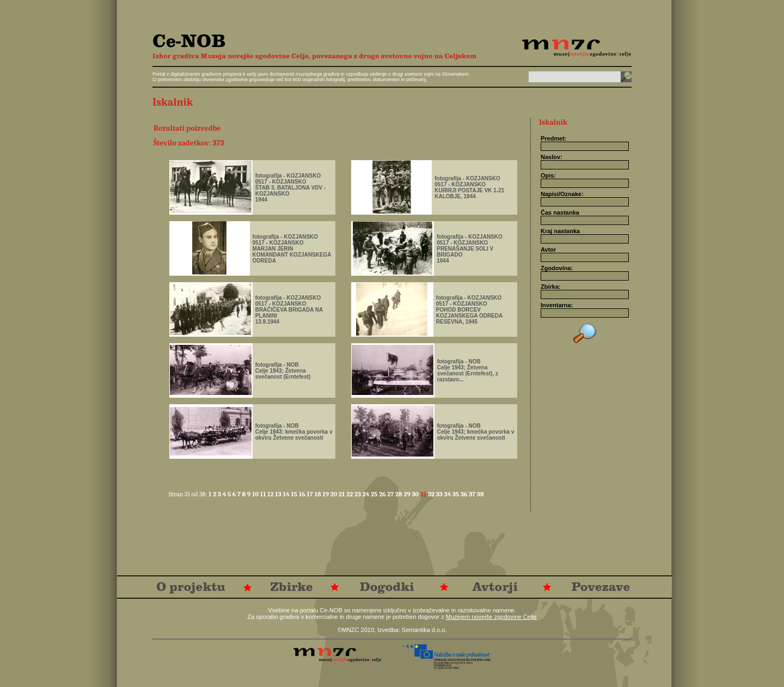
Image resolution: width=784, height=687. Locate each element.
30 (416, 494)
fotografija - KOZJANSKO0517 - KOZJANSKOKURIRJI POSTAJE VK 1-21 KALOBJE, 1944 (469, 187)
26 (383, 494)
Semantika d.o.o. (424, 630)
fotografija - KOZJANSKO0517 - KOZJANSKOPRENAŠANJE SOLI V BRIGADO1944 (470, 249)
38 (480, 494)
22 (350, 494)
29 (408, 494)
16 (303, 494)
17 (310, 494)
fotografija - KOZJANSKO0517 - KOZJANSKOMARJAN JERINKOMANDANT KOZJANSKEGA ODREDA (292, 249)
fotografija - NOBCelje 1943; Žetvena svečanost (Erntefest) (283, 371)
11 (264, 494)
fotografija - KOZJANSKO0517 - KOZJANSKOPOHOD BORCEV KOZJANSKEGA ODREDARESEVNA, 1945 (469, 310)
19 (326, 494)
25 (375, 494)
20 (335, 494)
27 (391, 494)
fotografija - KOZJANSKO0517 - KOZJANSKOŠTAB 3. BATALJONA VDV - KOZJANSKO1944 (291, 188)
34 (448, 494)
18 (318, 494)
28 (399, 494)
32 (432, 494)
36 (465, 494)
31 (424, 494)
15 (295, 494)
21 (342, 494)
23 (359, 494)
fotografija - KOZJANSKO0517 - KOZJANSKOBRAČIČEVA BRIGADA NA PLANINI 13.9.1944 (289, 310)
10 (256, 494)
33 (440, 494)
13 (279, 494)
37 (473, 494)
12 (271, 494)
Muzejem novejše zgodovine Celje (491, 617)
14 (287, 494)
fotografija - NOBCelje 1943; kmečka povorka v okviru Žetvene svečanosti (294, 432)
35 (457, 494)
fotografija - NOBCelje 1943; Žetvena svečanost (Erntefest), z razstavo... (468, 370)
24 (367, 494)
